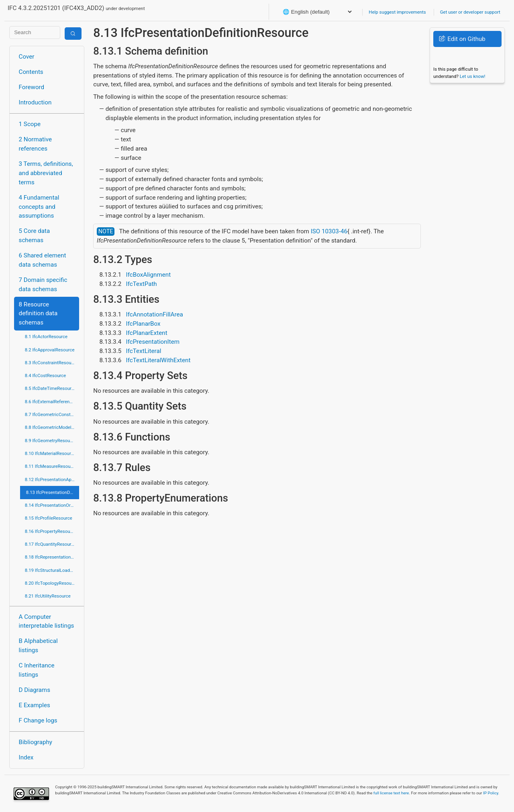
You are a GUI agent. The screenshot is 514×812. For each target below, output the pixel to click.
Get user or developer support (470, 12)
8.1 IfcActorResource (46, 337)
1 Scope (30, 124)
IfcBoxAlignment (149, 275)
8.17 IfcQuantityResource (51, 544)
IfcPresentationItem (153, 342)
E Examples (35, 705)
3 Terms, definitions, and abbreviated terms (46, 173)
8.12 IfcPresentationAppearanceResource (52, 479)
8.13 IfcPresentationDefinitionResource (53, 492)
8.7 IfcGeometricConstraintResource (52, 414)
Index (26, 757)
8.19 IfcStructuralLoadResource (52, 570)
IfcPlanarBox (143, 324)
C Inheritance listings (37, 670)
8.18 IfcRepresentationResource (52, 557)
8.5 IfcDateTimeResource (51, 388)
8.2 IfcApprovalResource (50, 350)
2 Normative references (36, 144)
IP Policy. (491, 793)
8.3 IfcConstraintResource (51, 363)
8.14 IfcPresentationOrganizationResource (52, 505)
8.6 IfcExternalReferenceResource (52, 402)
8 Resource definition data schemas (38, 314)
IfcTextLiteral (144, 351)
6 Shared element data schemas (43, 260)
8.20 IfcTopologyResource (51, 583)
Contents (31, 72)
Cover (27, 57)
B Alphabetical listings (38, 646)
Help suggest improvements (397, 12)
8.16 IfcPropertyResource (51, 531)
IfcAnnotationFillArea (155, 314)
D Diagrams (35, 690)
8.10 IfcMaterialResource (50, 453)
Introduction (35, 102)
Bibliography (36, 742)
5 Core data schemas (35, 236)
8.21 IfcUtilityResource (48, 596)
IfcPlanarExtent (147, 333)
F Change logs (38, 720)
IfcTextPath (142, 284)
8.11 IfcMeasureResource (51, 466)
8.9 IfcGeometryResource (51, 441)
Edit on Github (462, 39)
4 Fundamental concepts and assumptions (39, 207)
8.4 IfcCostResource (46, 375)
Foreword (32, 87)
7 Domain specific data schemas (43, 285)
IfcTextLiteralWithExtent (158, 360)
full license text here (391, 793)
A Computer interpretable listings (47, 621)
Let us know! (473, 76)
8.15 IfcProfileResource (49, 518)
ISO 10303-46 (329, 231)
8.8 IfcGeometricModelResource (52, 427)
